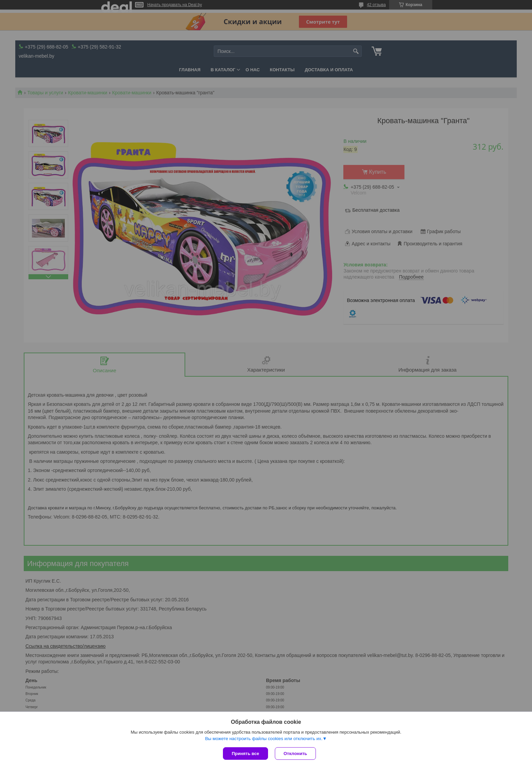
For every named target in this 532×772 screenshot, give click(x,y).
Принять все (245, 754)
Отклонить (295, 754)
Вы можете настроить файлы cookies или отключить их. (264, 739)
